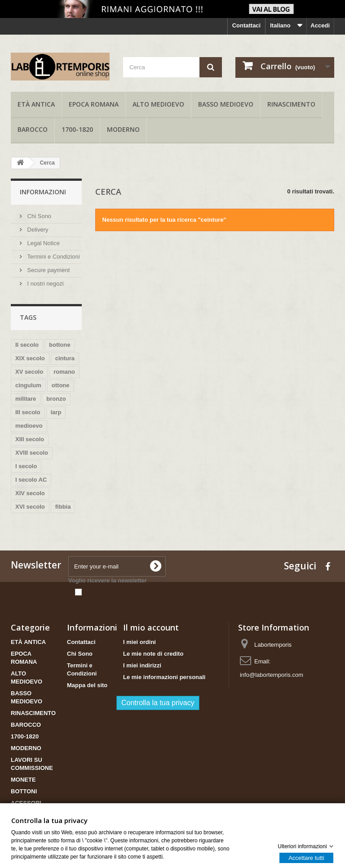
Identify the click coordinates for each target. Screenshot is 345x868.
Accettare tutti (306, 857)
